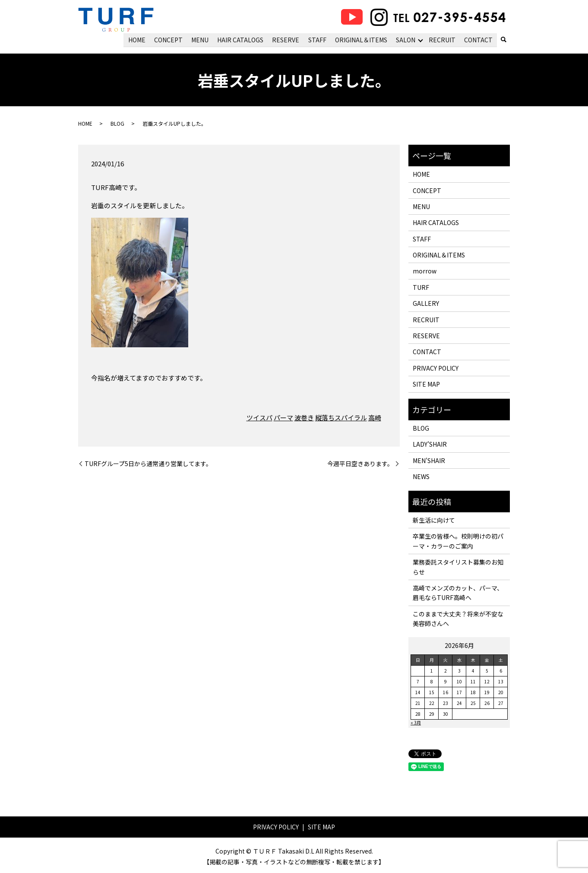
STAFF (318, 39)
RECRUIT (443, 39)
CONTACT (478, 39)
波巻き (304, 417)
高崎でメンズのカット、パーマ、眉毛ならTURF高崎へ (458, 592)
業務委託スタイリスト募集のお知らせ (458, 567)
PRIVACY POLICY (436, 368)
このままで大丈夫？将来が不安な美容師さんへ (458, 618)
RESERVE (287, 39)
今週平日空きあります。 (360, 463)
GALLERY (426, 303)
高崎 (375, 417)
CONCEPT (170, 39)
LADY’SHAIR (430, 444)
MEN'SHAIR (429, 460)
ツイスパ (259, 417)
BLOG (117, 123)
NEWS (421, 476)
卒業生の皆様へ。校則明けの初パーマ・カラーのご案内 (458, 541)
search (503, 40)
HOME (139, 39)
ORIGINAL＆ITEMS (362, 39)
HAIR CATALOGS (242, 39)
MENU (202, 39)
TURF (421, 287)
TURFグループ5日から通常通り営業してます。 (148, 463)
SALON (406, 39)
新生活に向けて (434, 520)
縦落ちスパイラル (341, 417)
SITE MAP (426, 384)
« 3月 (416, 722)
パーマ (283, 417)
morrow (425, 271)
